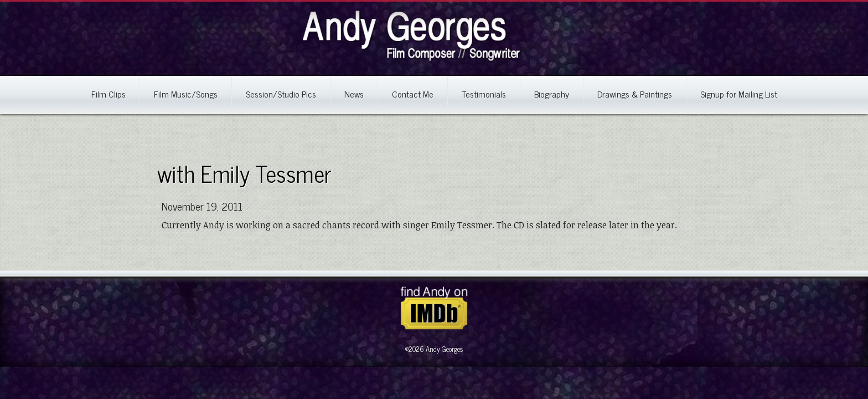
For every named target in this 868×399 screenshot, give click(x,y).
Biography (552, 94)
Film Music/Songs (186, 94)
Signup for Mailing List (739, 94)
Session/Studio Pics (281, 94)
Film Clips (108, 94)
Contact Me (413, 94)
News (354, 94)
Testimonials (484, 94)
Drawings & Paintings (635, 94)
